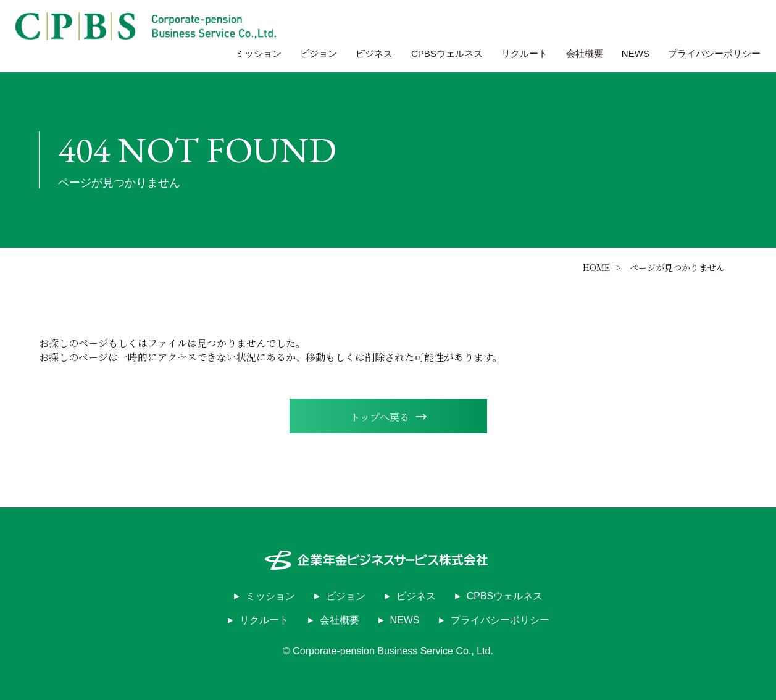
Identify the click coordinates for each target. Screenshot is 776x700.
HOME (596, 267)
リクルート (524, 53)
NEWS (636, 53)
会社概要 (585, 53)
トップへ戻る (388, 416)
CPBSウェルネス (447, 53)
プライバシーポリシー (714, 53)
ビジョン (319, 53)
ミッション (258, 53)
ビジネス (374, 53)
